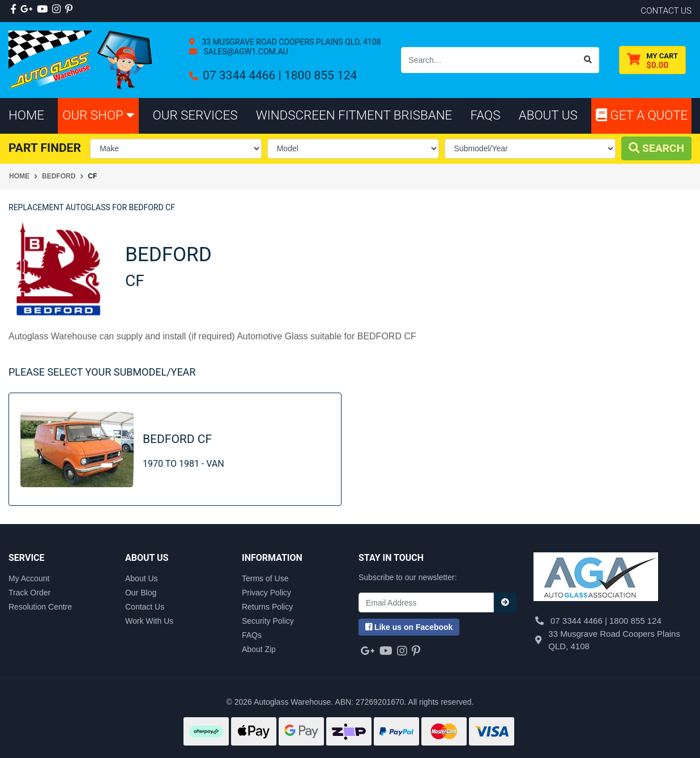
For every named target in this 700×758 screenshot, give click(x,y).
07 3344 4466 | (244, 75)
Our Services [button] (195, 115)
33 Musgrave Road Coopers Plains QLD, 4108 (290, 42)
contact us (666, 11)
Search (656, 148)
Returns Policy (267, 607)
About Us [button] (548, 115)
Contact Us (145, 607)
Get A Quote (642, 115)
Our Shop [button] (98, 115)
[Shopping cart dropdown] (652, 60)
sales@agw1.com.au (245, 52)
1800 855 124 (321, 75)
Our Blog (141, 593)
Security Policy (268, 621)
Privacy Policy (266, 593)
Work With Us (149, 621)
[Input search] (489, 60)
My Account (29, 578)
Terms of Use (265, 578)
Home (26, 115)
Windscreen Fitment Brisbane (354, 115)
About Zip (259, 649)
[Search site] (588, 60)
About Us (142, 578)
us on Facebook (409, 627)
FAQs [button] (486, 115)
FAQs (252, 635)
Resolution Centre (40, 607)
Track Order (29, 593)
